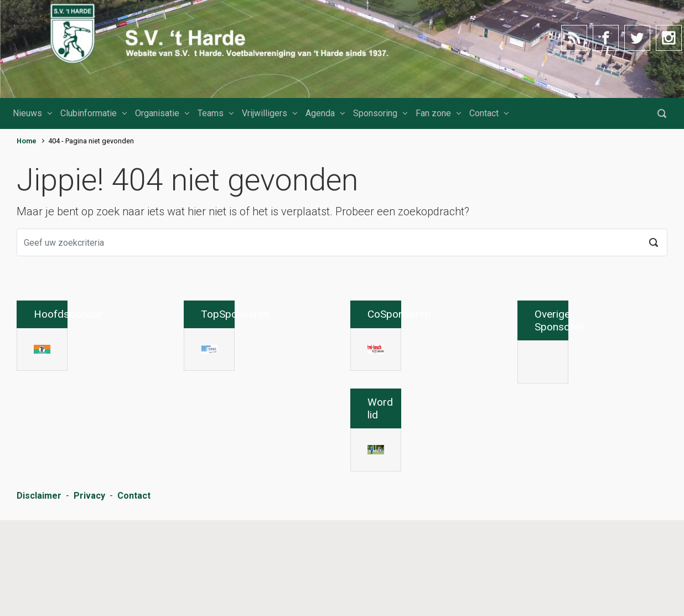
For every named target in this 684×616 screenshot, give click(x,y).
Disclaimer (39, 594)
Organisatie (157, 113)
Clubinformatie (89, 113)
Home (27, 141)
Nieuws (27, 113)
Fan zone (433, 113)
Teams (211, 113)
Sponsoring (375, 113)
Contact (484, 113)
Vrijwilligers (265, 113)
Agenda (320, 113)
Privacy (89, 594)
